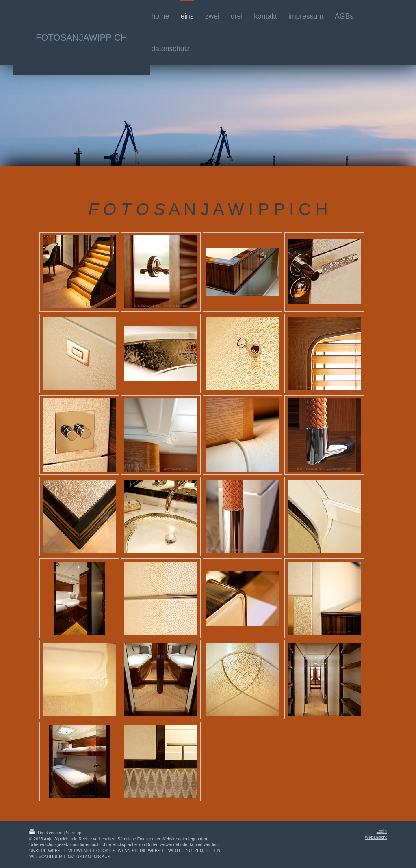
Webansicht (376, 837)
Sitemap (74, 833)
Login (382, 831)
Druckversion (46, 833)
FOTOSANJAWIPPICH (81, 38)
